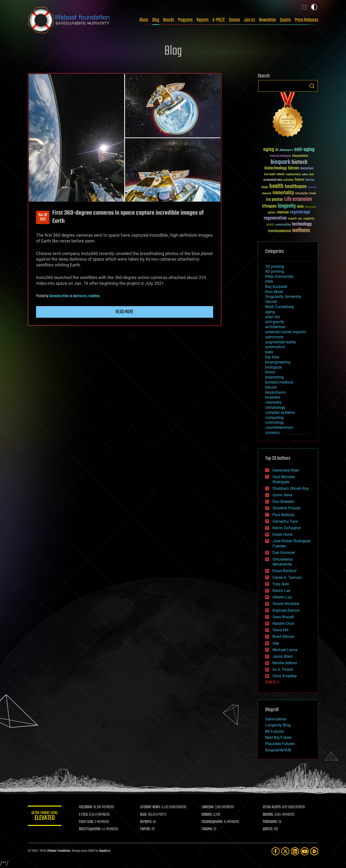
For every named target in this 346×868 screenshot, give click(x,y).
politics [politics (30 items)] (272, 213)
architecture (275, 327)
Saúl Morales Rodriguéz (284, 479)
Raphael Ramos (286, 610)
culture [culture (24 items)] (305, 175)
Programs (185, 20)
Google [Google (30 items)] (265, 187)
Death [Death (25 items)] (311, 175)
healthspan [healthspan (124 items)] (296, 187)
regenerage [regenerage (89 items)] (300, 212)
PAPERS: (146, 829)
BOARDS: (268, 815)
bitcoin (271, 387)
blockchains (275, 392)
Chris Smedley (285, 676)
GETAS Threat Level (45, 817)
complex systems (280, 412)
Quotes (285, 20)
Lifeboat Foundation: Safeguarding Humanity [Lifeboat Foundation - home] (69, 20)
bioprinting (274, 377)
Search (312, 86)
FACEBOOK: (86, 807)
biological (274, 367)
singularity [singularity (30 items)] (309, 219)
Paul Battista (283, 515)
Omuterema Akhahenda (282, 562)
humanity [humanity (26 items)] (312, 188)
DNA (269, 282)
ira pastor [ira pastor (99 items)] (275, 200)
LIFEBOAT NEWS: (151, 807)
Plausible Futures (280, 744)
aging (270, 312)
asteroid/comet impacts (286, 332)
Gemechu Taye (285, 521)
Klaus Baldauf (285, 571)
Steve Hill (280, 630)
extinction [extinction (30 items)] (288, 180)
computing (274, 418)
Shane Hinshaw (286, 604)
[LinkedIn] (295, 851)
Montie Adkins (285, 663)
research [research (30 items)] (292, 219)
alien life (272, 317)
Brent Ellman (283, 637)
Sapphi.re (105, 851)
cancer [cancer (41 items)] (280, 174)
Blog (156, 20)
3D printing (275, 267)
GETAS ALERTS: (272, 807)
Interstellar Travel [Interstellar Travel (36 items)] (305, 194)
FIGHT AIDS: (87, 822)
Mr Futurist (275, 731)
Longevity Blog (278, 725)
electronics (80, 296)
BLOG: (144, 815)
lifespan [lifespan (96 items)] (269, 206)
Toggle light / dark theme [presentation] (314, 7)
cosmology (275, 422)
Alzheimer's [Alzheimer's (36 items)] (286, 150)
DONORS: (207, 815)
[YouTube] (305, 851)
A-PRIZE (219, 20)
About (144, 20)
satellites (94, 296)
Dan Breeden (283, 502)
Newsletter (267, 20)
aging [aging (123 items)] (269, 150)
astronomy (274, 337)
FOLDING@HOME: (213, 822)
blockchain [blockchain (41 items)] (307, 169)
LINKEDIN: (208, 807)
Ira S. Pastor (283, 669)
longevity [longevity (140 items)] (287, 206)
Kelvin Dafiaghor (287, 528)
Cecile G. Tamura (287, 577)
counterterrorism (279, 427)
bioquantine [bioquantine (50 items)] (300, 156)
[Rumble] (314, 851)
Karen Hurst (282, 534)
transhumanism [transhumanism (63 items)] (279, 231)
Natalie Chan (283, 623)
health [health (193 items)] (276, 186)
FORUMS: (207, 829)
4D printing (275, 271)
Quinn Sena (282, 495)
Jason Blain (283, 656)
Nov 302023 (43, 217)
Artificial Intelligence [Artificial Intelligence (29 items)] (280, 156)
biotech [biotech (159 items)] (300, 162)
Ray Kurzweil (276, 287)
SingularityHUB (278, 750)
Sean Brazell (283, 617)
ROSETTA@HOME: (90, 829)
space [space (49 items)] (270, 224)
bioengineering (278, 362)
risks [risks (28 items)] (300, 219)
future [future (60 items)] (299, 180)
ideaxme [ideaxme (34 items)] (267, 194)
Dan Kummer (284, 553)
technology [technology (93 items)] (302, 224)
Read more (125, 312)
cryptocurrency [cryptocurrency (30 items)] (293, 175)
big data (272, 357)
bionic (270, 372)
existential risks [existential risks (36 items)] (273, 180)
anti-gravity (275, 322)
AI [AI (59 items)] (277, 150)
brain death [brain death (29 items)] (270, 175)
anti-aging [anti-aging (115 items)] (304, 150)
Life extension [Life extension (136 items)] (298, 199)
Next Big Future (278, 737)
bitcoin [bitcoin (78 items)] (294, 168)
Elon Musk (274, 292)
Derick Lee (281, 591)
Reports (203, 20)
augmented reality (281, 342)
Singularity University (283, 297)
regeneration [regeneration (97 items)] (275, 218)
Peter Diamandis (279, 276)
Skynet (271, 302)
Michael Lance (285, 650)
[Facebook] (276, 851)
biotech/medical (279, 382)
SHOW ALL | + (273, 682)
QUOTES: (268, 829)
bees (269, 352)
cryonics (272, 433)
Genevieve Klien (59, 296)
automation (275, 347)
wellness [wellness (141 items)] (301, 231)
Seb (276, 643)
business (273, 397)
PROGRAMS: (270, 822)
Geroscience (276, 719)
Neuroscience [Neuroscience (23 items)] (310, 207)
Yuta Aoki (281, 584)
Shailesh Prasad (286, 508)
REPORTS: (146, 822)
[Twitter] (285, 851)
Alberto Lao (282, 597)
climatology (275, 407)
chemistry (274, 402)
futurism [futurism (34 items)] (310, 180)
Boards (169, 20)
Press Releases (306, 20)
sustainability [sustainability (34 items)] (283, 225)
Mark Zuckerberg (280, 307)
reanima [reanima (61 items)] (283, 212)
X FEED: (84, 815)
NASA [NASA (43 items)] (300, 207)
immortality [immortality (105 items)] (283, 193)
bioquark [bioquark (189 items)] (280, 162)
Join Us (249, 20)
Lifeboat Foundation (59, 851)
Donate (234, 20)
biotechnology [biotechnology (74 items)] (276, 168)
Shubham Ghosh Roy (291, 488)
